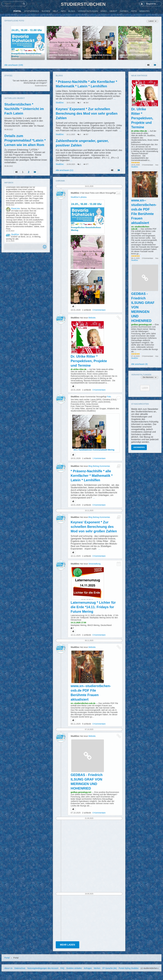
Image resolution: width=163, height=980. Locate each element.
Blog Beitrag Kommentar (99, 466)
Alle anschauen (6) (139, 364)
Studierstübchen (83, 4)
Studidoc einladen (74, 968)
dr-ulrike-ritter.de (79, 369)
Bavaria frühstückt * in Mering (26, 55)
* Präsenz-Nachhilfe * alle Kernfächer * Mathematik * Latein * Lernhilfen (92, 476)
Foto (109, 397)
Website (92, 318)
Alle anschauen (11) (65, 170)
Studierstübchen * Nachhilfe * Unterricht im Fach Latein (24, 109)
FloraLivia (15, 208)
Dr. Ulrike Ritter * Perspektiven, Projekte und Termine (89, 361)
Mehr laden (67, 945)
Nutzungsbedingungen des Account (43, 968)
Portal (7, 958)
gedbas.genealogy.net (81, 792)
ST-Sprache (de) (110, 968)
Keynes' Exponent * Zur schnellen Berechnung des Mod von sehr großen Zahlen (87, 113)
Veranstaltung (94, 564)
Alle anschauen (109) (14, 65)
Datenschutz (20, 968)
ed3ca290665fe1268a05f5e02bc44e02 (137, 55)
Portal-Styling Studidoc (129, 968)
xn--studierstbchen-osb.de (83, 703)
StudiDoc (16, 57)
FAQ (62, 968)
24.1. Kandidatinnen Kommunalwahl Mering (104, 55)
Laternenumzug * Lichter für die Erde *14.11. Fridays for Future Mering (93, 607)
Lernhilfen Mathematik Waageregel (64, 55)
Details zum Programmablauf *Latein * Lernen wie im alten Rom (25, 140)
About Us (8, 968)
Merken (97, 968)
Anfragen (88, 968)
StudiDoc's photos (79, 197)
